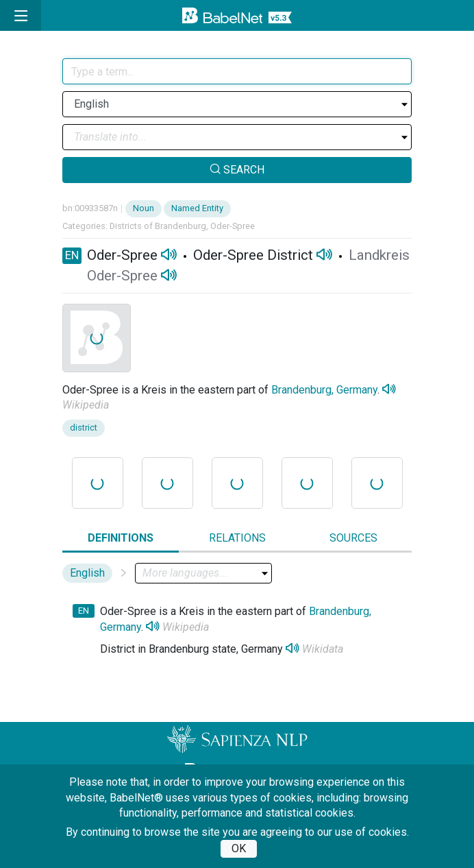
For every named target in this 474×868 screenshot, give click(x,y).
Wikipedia (86, 405)
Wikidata (323, 649)
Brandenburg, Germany (324, 390)
